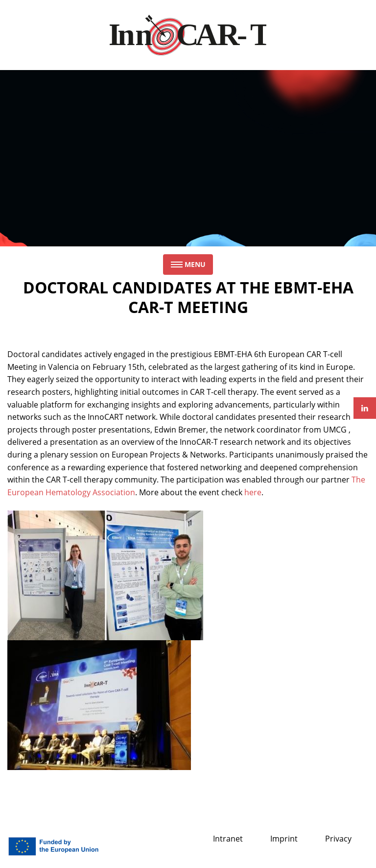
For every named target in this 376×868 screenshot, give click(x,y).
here (253, 492)
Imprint (284, 839)
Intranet (228, 839)
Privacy (338, 839)
